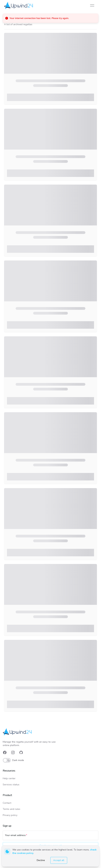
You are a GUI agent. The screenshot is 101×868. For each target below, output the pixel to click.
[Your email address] (50, 837)
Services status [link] (11, 785)
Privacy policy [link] (10, 815)
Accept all (59, 860)
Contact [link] (7, 803)
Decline (41, 860)
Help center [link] (9, 778)
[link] (19, 5)
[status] (50, 18)
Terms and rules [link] (11, 809)
